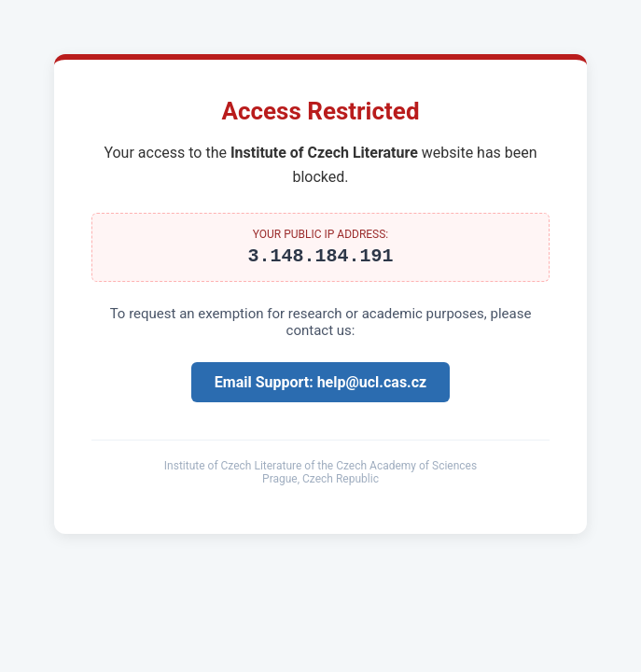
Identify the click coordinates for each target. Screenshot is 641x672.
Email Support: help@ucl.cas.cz (320, 386)
